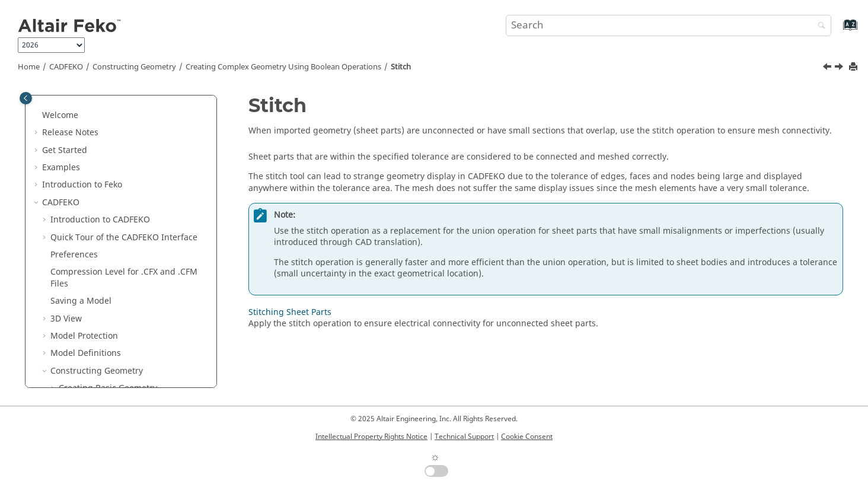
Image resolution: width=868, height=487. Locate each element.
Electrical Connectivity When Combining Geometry (123, 289)
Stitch (401, 67)
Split (76, 196)
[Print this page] (854, 67)
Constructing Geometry (134, 67)
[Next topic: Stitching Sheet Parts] (840, 68)
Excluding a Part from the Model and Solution (132, 365)
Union (79, 143)
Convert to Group (101, 230)
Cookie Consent (527, 437)
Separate (85, 213)
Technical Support (464, 437)
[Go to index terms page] (837, 31)
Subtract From (95, 161)
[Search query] (668, 26)
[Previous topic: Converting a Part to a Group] (828, 68)
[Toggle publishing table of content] (26, 98)
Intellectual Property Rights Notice (371, 437)
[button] (54, 97)
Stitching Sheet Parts (117, 265)
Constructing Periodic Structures (124, 97)
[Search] (819, 26)
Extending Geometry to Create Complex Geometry (119, 318)
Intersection (91, 178)
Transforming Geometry (106, 341)
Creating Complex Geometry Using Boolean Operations (283, 67)
